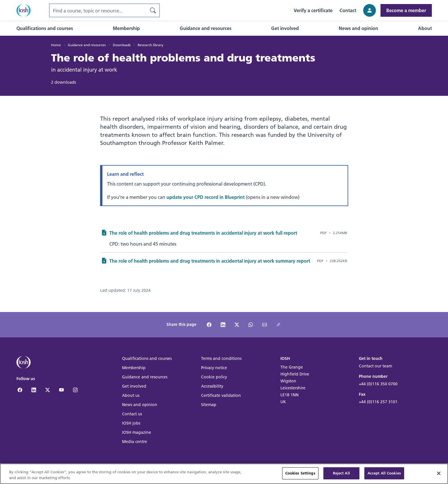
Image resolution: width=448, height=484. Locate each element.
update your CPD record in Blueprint (206, 197)
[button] (45, 28)
